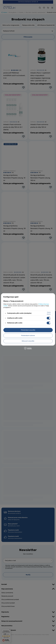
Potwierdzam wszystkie (28, 330)
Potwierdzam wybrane (28, 336)
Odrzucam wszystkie (28, 341)
